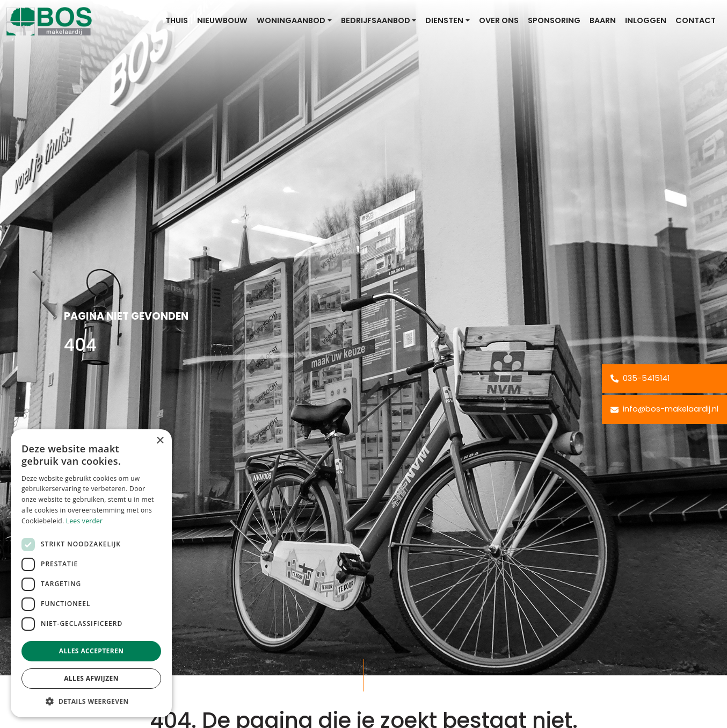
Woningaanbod (291, 20)
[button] (91, 701)
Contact (696, 20)
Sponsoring (554, 20)
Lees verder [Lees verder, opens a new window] (85, 521)
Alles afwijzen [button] (91, 678)
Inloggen (646, 20)
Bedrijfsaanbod (376, 20)
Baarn (603, 20)
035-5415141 (640, 378)
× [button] (160, 441)
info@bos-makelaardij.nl (664, 409)
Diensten (444, 20)
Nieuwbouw (222, 20)
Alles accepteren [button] (92, 651)
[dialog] (91, 573)
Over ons (499, 20)
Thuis (177, 20)
